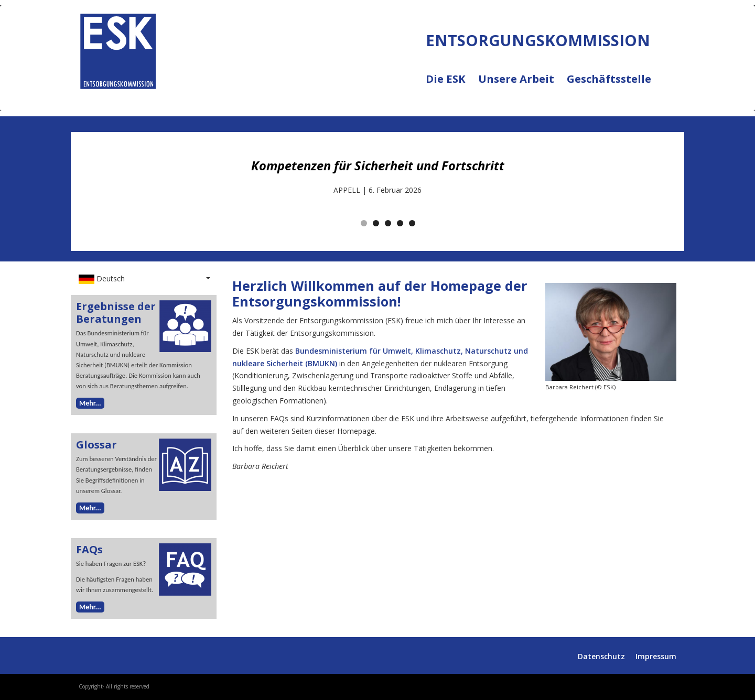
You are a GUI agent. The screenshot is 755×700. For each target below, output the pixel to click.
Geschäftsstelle (609, 79)
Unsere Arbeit (522, 85)
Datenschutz (601, 656)
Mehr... (90, 403)
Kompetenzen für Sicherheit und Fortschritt (378, 166)
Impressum (656, 656)
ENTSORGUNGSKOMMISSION (174, 100)
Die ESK (452, 85)
